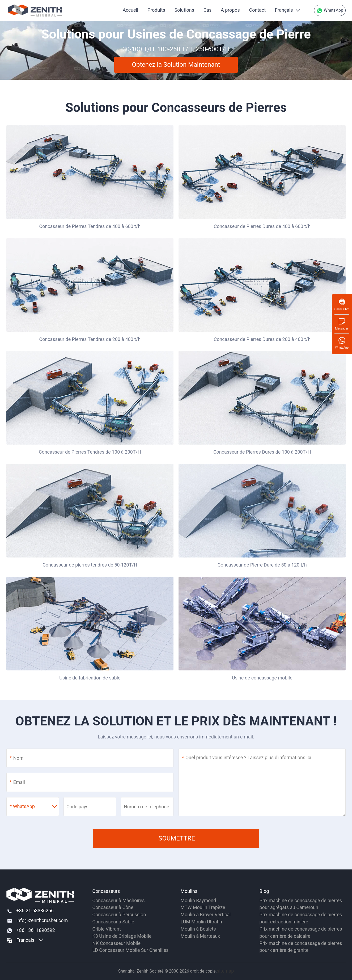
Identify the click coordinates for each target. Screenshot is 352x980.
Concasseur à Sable (113, 922)
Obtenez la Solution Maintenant (176, 65)
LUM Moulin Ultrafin (201, 922)
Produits (156, 10)
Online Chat (342, 304)
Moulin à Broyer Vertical (206, 914)
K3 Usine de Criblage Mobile (122, 936)
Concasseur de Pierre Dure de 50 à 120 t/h (262, 565)
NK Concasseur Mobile (116, 943)
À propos (230, 10)
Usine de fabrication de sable (90, 678)
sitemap (225, 971)
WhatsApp (330, 11)
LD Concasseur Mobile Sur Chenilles (131, 950)
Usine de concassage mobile (262, 678)
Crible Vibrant (107, 929)
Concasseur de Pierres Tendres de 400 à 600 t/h (90, 226)
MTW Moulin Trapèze (203, 907)
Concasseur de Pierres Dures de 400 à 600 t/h (262, 226)
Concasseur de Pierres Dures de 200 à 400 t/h (262, 339)
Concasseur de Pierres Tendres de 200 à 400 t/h (90, 339)
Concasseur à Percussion (119, 914)
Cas (208, 10)
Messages (342, 324)
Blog (264, 891)
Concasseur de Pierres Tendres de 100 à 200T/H (90, 452)
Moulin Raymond (198, 900)
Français (284, 10)
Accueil (130, 10)
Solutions (184, 10)
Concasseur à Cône (113, 907)
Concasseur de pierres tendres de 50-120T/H (90, 565)
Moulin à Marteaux (200, 936)
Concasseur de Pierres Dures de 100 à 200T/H (262, 452)
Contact (257, 10)
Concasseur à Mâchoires (119, 900)
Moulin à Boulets (198, 929)
